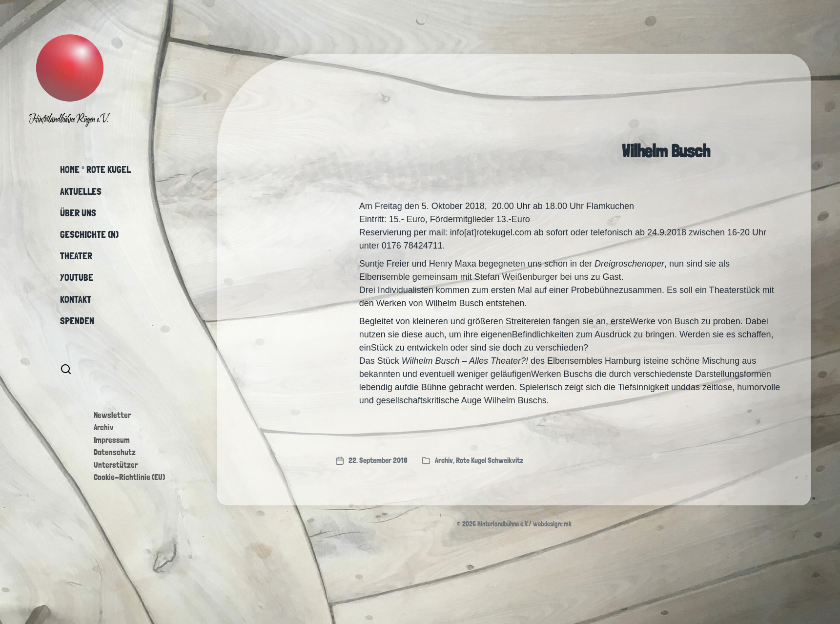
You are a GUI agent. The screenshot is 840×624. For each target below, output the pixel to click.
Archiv (103, 427)
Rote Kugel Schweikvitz (490, 460)
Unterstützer (116, 465)
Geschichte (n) (89, 234)
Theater (76, 256)
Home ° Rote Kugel (95, 169)
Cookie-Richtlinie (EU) (129, 477)
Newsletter (112, 415)
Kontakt (76, 299)
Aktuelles (81, 191)
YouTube (77, 277)
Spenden (77, 321)
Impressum (112, 440)
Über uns (78, 213)
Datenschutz (115, 452)
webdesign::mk (552, 524)
